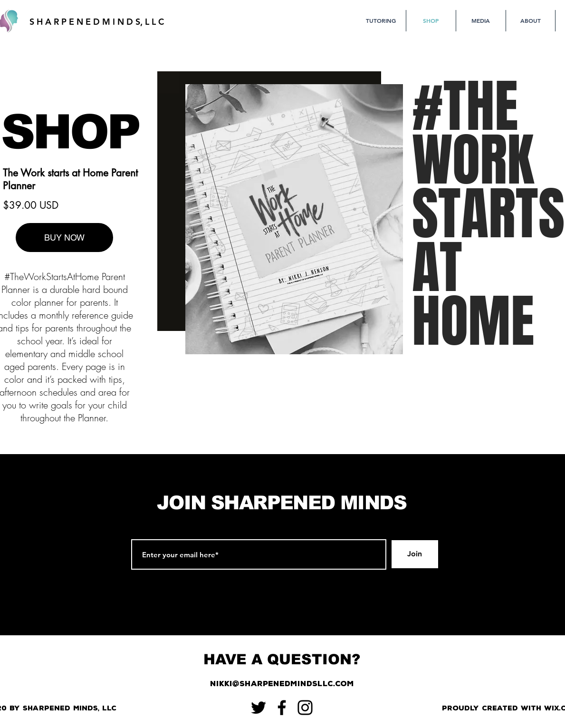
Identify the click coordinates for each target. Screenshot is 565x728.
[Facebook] (282, 708)
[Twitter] (259, 708)
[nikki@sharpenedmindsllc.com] (282, 684)
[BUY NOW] (64, 238)
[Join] (415, 554)
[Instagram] (305, 708)
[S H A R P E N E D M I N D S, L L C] (97, 22)
